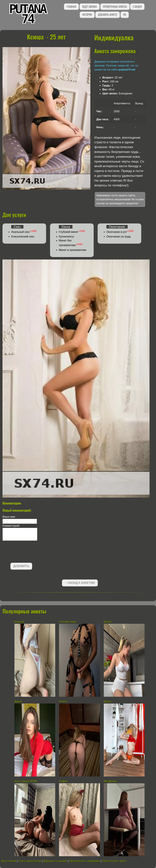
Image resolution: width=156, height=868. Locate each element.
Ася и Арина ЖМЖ (26, 781)
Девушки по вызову (55, 861)
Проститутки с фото (114, 861)
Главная (71, 7)
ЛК (125, 15)
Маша (108, 701)
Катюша (19, 622)
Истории (87, 15)
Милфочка (110, 781)
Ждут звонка (90, 7)
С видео (137, 7)
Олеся (63, 701)
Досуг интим (9, 861)
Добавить (21, 566)
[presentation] (28, 552)
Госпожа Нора (68, 622)
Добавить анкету (108, 15)
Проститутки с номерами (85, 861)
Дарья (18, 701)
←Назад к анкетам (80, 583)
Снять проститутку (30, 861)
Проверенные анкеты (115, 7)
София (63, 781)
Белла (108, 622)
